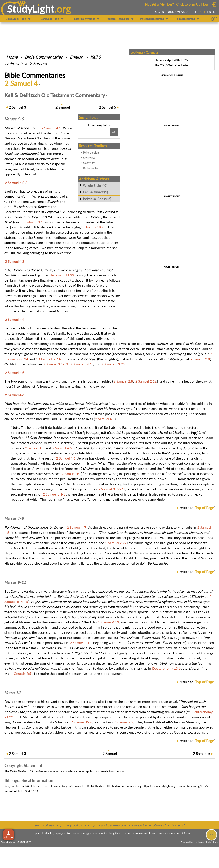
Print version (91, 153)
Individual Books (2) (97, 199)
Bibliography (91, 168)
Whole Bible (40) (95, 185)
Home (12, 57)
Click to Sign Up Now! (193, 4)
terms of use (44, 825)
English (76, 57)
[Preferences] (214, 19)
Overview (89, 158)
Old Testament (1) (95, 192)
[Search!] (114, 132)
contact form (182, 833)
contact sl (139, 825)
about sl (159, 825)
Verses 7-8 (14, 518)
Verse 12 (12, 693)
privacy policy (71, 825)
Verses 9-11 (15, 582)
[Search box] (95, 132)
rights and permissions (109, 825)
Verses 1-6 (14, 119)
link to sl (178, 825)
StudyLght (31, 9)
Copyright (89, 163)
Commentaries (44, 57)
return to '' (197, 508)
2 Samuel (38, 63)
